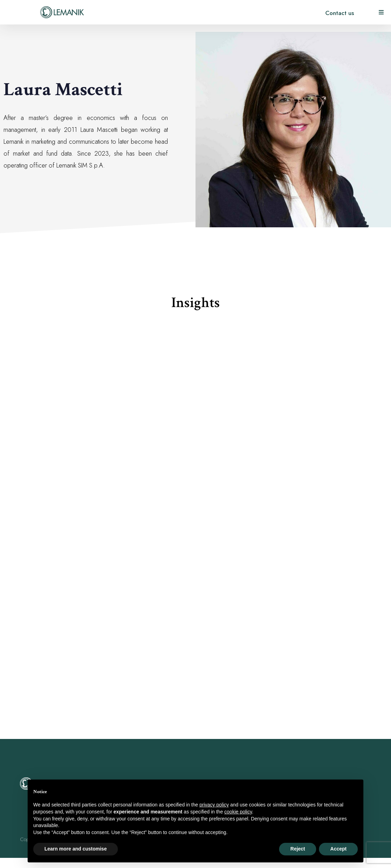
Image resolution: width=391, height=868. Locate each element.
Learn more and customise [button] (76, 849)
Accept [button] (338, 849)
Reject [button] (298, 849)
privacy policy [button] (214, 805)
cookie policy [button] (238, 812)
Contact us (340, 13)
